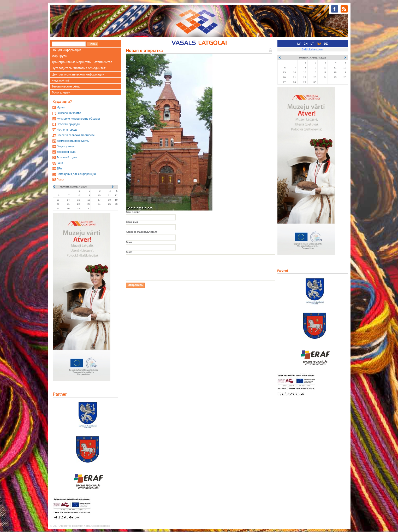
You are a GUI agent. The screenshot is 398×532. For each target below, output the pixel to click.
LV (299, 44)
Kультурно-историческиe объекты (78, 119)
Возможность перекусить (73, 141)
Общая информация (67, 50)
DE (326, 44)
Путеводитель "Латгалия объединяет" (79, 68)
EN (306, 44)
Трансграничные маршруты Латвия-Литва (82, 62)
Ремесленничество (69, 113)
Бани (60, 163)
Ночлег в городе (67, 130)
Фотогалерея (61, 92)
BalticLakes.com (312, 49)
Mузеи (60, 107)
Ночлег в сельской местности (75, 135)
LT (312, 44)
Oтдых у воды (65, 146)
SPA (59, 168)
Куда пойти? (61, 80)
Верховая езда (66, 152)
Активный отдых (67, 157)
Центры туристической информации (78, 74)
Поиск (60, 179)
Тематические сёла (66, 86)
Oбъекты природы (68, 124)
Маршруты (60, 56)
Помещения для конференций (76, 174)
